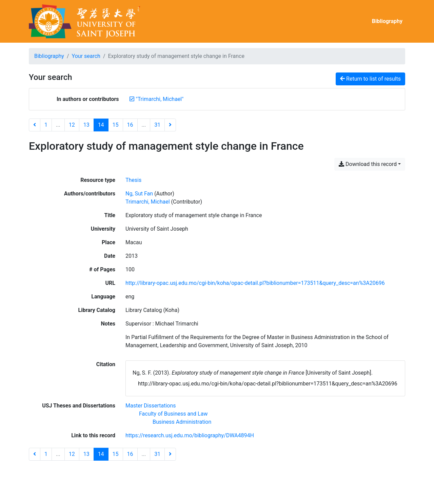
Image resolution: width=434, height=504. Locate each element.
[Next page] (170, 125)
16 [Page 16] (130, 125)
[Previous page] (35, 125)
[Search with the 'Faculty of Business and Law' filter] (173, 414)
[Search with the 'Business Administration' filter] (182, 422)
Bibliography (387, 21)
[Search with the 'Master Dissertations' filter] (151, 406)
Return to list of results (370, 79)
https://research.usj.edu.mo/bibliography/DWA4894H (190, 435)
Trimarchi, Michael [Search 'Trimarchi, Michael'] (148, 202)
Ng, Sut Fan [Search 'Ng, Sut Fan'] (139, 194)
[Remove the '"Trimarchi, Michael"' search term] (160, 99)
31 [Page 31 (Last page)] (157, 125)
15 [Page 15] (116, 125)
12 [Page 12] (72, 125)
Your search (86, 56)
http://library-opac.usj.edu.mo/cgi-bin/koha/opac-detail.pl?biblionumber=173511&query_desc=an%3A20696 (255, 283)
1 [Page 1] (46, 125)
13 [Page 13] (86, 125)
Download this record (368, 164)
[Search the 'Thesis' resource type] (133, 180)
